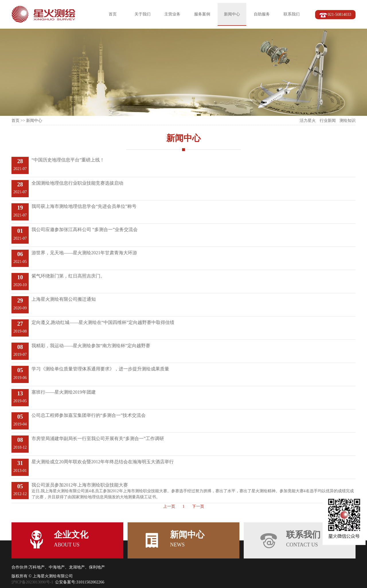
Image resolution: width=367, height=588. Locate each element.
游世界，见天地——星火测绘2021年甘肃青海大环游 (84, 253)
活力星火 (308, 121)
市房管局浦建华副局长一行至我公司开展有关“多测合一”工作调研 (98, 438)
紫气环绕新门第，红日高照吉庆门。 (68, 276)
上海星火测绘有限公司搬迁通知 (64, 299)
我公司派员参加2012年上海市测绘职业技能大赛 (80, 485)
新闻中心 (232, 14)
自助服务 (262, 14)
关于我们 (142, 14)
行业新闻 (328, 121)
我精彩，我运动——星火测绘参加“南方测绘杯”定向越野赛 (91, 346)
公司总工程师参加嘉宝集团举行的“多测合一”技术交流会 (89, 415)
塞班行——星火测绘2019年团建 (64, 392)
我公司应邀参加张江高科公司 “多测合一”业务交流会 (85, 229)
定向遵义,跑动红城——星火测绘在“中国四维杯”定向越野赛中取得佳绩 (103, 322)
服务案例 (202, 14)
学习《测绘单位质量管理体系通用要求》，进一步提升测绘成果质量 (100, 369)
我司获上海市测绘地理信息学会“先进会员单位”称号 (84, 206)
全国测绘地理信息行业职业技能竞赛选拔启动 (77, 183)
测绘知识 (348, 121)
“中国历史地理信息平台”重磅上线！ (68, 160)
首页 (113, 14)
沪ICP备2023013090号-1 (32, 582)
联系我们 (292, 14)
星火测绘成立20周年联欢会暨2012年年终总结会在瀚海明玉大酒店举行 (103, 462)
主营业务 (172, 14)
